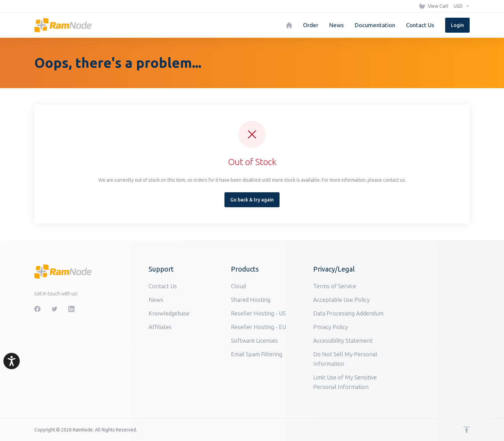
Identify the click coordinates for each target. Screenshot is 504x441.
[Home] (289, 25)
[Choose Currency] (460, 6)
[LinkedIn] (71, 309)
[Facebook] (37, 309)
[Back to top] (467, 430)
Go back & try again (252, 200)
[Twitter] (54, 309)
